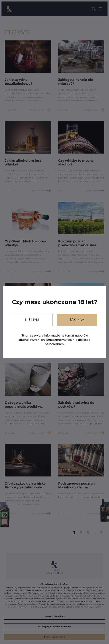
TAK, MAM (77, 320)
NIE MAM (32, 320)
